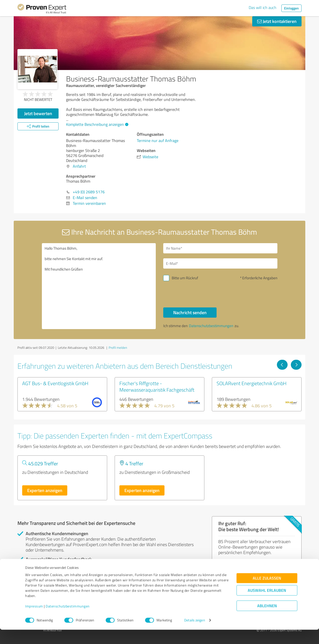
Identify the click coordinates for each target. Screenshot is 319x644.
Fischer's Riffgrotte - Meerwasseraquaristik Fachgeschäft (157, 386)
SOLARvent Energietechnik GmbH (252, 383)
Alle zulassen (267, 593)
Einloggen (291, 8)
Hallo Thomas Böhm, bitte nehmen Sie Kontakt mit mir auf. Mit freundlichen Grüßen (99, 286)
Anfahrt (79, 166)
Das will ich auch (263, 7)
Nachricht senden (190, 312)
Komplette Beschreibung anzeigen (97, 124)
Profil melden (118, 348)
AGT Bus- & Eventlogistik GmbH (55, 383)
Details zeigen (195, 635)
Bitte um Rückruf (185, 278)
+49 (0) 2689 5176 (89, 192)
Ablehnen (267, 620)
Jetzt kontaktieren (277, 21)
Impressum (34, 621)
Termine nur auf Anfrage (158, 141)
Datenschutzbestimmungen (68, 621)
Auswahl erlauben (267, 605)
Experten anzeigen (45, 490)
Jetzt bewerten (38, 113)
